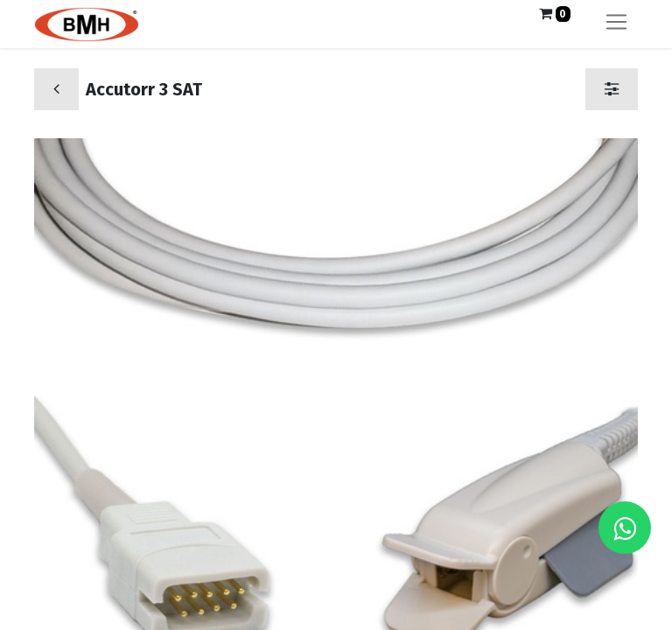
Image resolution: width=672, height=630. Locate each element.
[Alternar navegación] (616, 24)
